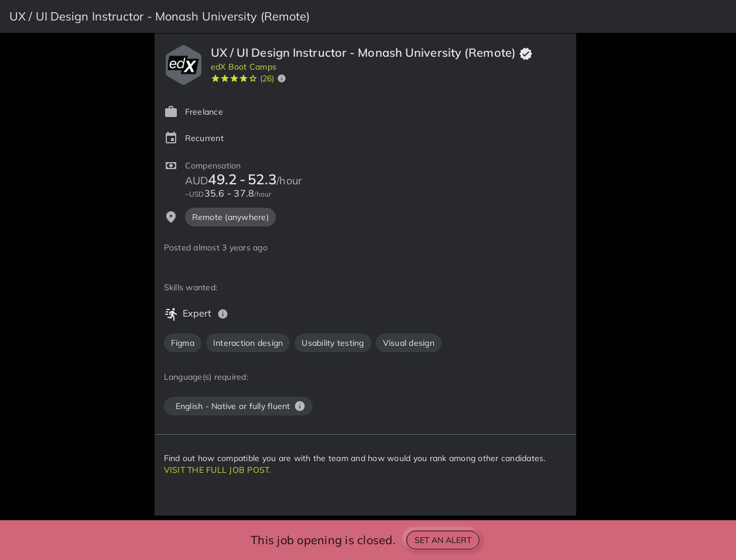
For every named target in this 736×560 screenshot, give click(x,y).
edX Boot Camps (244, 67)
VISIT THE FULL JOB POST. (218, 470)
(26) (267, 78)
